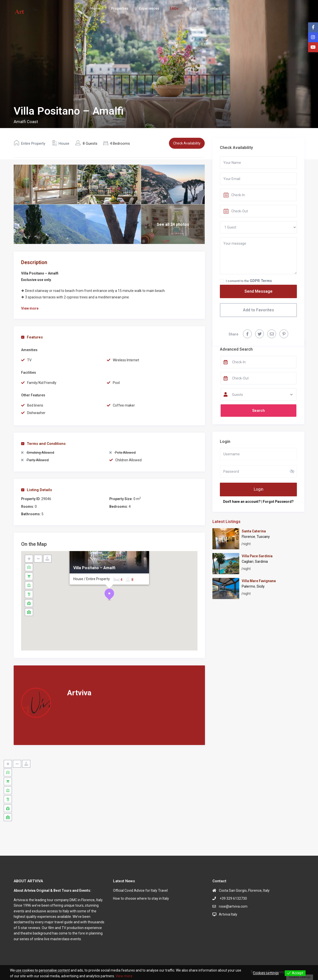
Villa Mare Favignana (259, 581)
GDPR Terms (261, 281)
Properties (120, 8)
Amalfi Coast (26, 122)
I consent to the (249, 281)
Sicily (261, 586)
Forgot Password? (278, 502)
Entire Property (33, 143)
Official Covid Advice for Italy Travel (140, 890)
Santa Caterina (254, 531)
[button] (109, 595)
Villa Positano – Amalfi (94, 568)
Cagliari (248, 561)
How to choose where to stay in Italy (141, 898)
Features (32, 337)
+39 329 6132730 (233, 898)
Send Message (258, 291)
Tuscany (263, 537)
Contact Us (216, 8)
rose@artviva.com (233, 906)
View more (124, 976)
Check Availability (187, 143)
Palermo (248, 586)
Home (95, 8)
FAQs (174, 8)
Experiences (149, 8)
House (64, 143)
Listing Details (37, 490)
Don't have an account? (242, 502)
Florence (248, 537)
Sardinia (261, 561)
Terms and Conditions (43, 444)
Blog (193, 8)
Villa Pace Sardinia (257, 556)
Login (258, 489)
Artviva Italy (228, 914)
